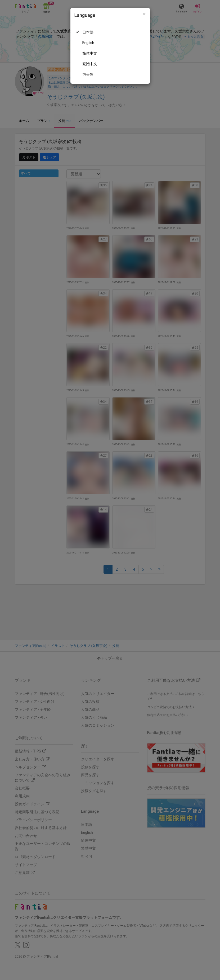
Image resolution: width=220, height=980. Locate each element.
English (88, 43)
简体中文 (90, 53)
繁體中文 (90, 64)
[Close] (144, 14)
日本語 (88, 32)
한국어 (88, 74)
